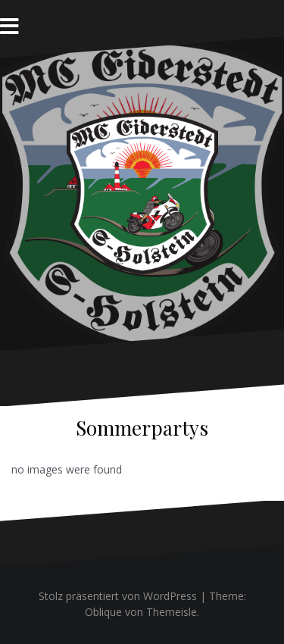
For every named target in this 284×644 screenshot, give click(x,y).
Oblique (103, 612)
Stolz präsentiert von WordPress (118, 596)
